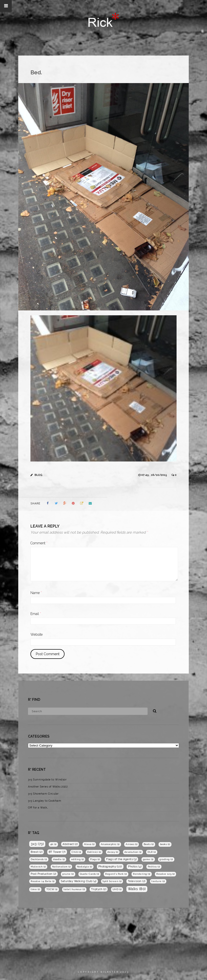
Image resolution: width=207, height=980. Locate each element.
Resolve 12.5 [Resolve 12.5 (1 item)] (165, 874)
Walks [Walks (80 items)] (137, 889)
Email (36, 614)
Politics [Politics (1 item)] (154, 867)
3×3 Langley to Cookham (45, 801)
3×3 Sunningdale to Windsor (47, 780)
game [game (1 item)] (148, 859)
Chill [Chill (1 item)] (76, 852)
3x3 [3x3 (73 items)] (37, 844)
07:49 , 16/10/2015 (155, 475)
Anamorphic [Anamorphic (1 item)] (110, 844)
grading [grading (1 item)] (166, 859)
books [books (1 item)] (165, 844)
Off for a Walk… (38, 808)
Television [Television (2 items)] (137, 881)
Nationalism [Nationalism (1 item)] (61, 867)
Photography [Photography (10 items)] (110, 866)
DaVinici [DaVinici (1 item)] (94, 852)
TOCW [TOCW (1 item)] (52, 889)
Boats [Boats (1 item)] (149, 844)
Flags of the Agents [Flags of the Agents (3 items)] (122, 859)
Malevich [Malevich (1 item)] (38, 867)
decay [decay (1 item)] (113, 852)
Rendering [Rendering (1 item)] (142, 874)
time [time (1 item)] (35, 889)
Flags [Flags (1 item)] (95, 859)
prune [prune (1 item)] (68, 874)
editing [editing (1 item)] (78, 859)
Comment (39, 543)
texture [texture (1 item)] (158, 881)
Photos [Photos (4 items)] (135, 867)
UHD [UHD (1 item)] (117, 889)
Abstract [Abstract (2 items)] (70, 844)
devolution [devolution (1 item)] (133, 852)
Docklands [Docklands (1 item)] (39, 859)
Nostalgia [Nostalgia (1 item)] (85, 867)
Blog (38, 475)
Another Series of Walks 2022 (48, 787)
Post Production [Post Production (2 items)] (43, 874)
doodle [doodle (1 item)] (59, 859)
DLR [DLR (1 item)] (152, 852)
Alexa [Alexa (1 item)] (89, 844)
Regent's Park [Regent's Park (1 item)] (116, 874)
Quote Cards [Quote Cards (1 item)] (89, 874)
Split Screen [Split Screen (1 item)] (112, 881)
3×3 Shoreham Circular (43, 794)
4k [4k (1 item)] (53, 844)
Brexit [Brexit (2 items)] (37, 852)
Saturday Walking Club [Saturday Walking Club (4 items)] (79, 881)
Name (36, 593)
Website (37, 634)
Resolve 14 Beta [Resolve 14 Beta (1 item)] (43, 881)
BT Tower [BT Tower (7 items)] (57, 852)
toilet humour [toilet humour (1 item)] (74, 889)
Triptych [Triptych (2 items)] (99, 889)
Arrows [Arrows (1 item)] (132, 844)
